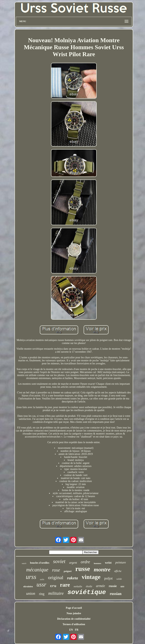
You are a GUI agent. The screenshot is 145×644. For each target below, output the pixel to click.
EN (71, 630)
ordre (85, 562)
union (31, 593)
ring (42, 594)
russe (83, 569)
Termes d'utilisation (74, 624)
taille (42, 579)
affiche (118, 571)
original (56, 578)
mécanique (37, 570)
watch (24, 563)
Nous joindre (74, 613)
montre (102, 569)
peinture (121, 562)
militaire (56, 593)
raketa (72, 578)
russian (116, 594)
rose (56, 570)
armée (100, 586)
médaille (78, 586)
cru (53, 586)
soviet (59, 561)
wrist (108, 563)
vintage (91, 577)
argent (73, 563)
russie (113, 586)
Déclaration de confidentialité (74, 619)
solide (119, 579)
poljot (108, 578)
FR (77, 630)
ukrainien (28, 586)
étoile (89, 586)
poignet (68, 571)
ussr (42, 585)
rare (65, 585)
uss (122, 586)
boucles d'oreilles (40, 563)
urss (31, 577)
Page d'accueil (74, 608)
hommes (98, 563)
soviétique (87, 592)
